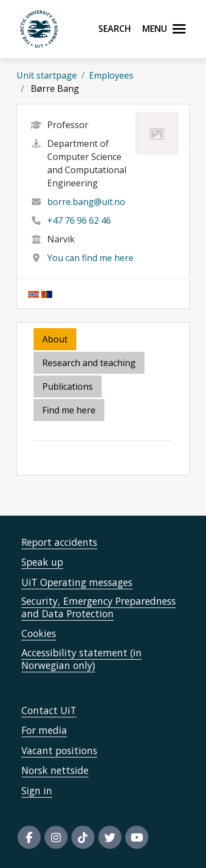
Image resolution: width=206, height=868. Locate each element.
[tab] (68, 387)
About (55, 339)
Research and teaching (89, 363)
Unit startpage (47, 75)
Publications (68, 386)
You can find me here (90, 258)
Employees (111, 75)
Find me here (69, 410)
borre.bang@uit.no (86, 202)
